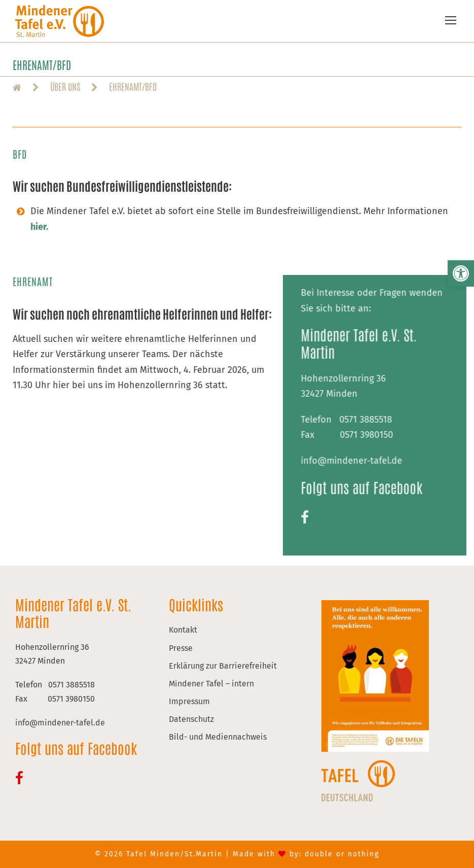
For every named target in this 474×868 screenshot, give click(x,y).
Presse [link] (181, 648)
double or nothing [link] (342, 854)
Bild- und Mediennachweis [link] (218, 737)
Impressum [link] (189, 701)
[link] (461, 273)
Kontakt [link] (183, 630)
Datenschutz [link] (191, 719)
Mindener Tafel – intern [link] (211, 684)
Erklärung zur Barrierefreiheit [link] (223, 666)
